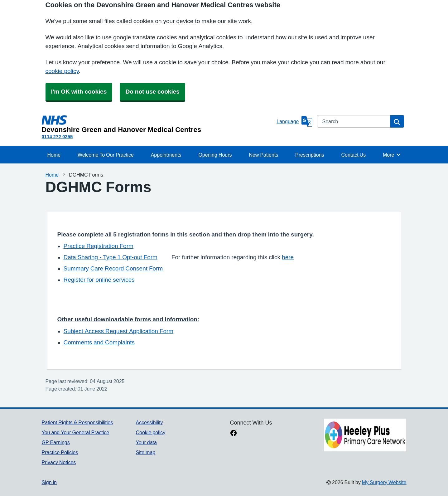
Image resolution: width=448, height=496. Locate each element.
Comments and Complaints (99, 342)
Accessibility (149, 422)
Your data (146, 442)
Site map (145, 452)
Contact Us (353, 155)
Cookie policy (150, 432)
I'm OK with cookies (79, 92)
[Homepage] (158, 124)
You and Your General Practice (76, 432)
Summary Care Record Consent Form (113, 268)
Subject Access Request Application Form (119, 331)
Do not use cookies (152, 92)
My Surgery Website (384, 482)
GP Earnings (56, 442)
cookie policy (62, 71)
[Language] (294, 121)
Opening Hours (215, 155)
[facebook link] (234, 434)
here (288, 257)
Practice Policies (60, 452)
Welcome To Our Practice (106, 155)
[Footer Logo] (365, 435)
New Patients (263, 155)
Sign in (49, 482)
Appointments (166, 155)
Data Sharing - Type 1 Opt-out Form (111, 257)
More (392, 155)
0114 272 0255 (57, 136)
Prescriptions (310, 155)
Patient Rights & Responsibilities (77, 422)
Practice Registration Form (99, 246)
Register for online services (99, 280)
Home (54, 155)
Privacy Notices (59, 462)
